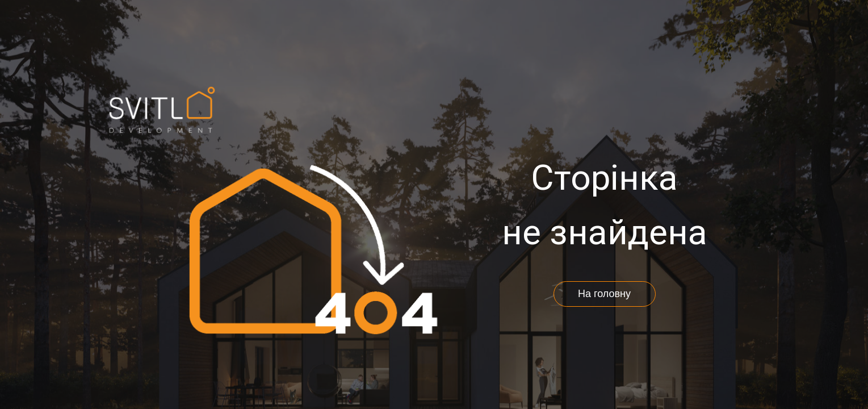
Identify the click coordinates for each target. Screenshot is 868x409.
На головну (604, 294)
